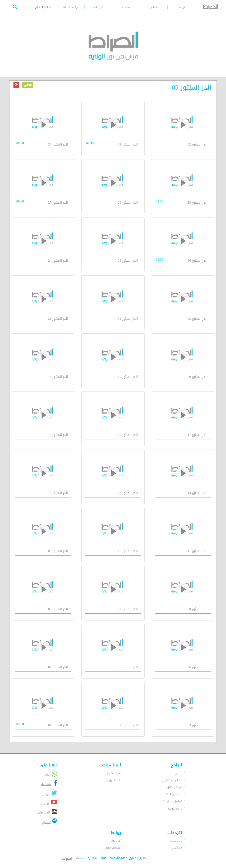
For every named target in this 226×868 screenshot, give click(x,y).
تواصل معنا (113, 848)
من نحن (115, 841)
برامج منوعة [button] (175, 808)
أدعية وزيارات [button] (174, 794)
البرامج (154, 7)
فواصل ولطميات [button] (172, 801)
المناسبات (126, 7)
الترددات (98, 7)
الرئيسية (181, 7)
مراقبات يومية (111, 773)
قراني (27, 85)
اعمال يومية (112, 780)
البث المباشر (43, 7)
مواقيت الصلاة (71, 7)
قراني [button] (179, 773)
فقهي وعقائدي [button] (172, 780)
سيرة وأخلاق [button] (174, 787)
